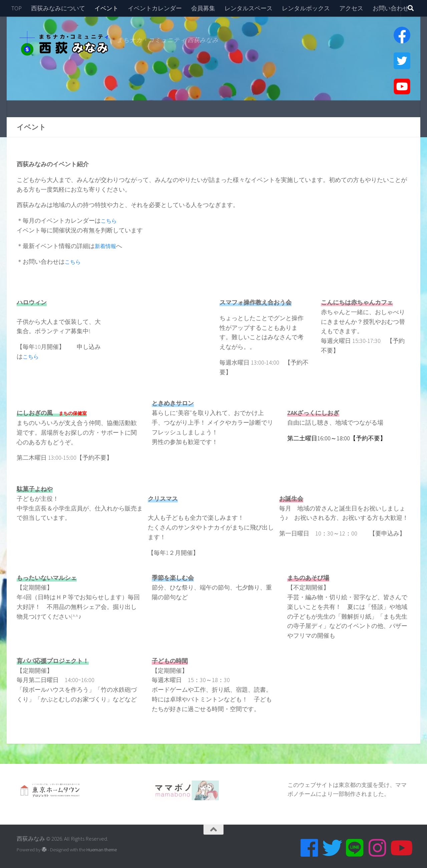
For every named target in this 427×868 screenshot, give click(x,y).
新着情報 (107, 246)
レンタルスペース (249, 8)
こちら (110, 221)
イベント (106, 8)
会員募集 (203, 8)
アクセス (351, 8)
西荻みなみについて (58, 8)
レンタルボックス (306, 8)
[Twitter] (332, 848)
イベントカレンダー (155, 8)
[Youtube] (400, 848)
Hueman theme (102, 849)
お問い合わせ (391, 8)
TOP (17, 8)
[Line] (355, 848)
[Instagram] (378, 848)
